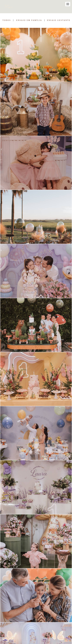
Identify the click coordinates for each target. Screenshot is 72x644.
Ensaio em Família (29, 20)
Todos (7, 20)
